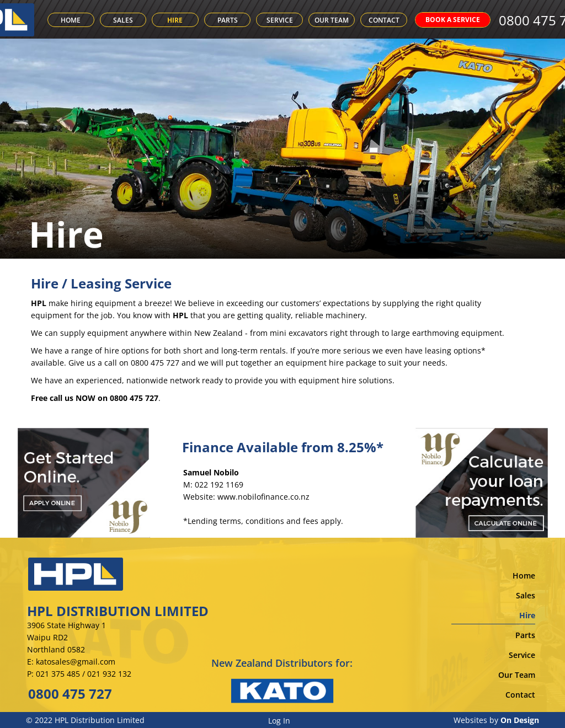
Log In (279, 721)
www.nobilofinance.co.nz (263, 497)
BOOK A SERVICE (470, 20)
